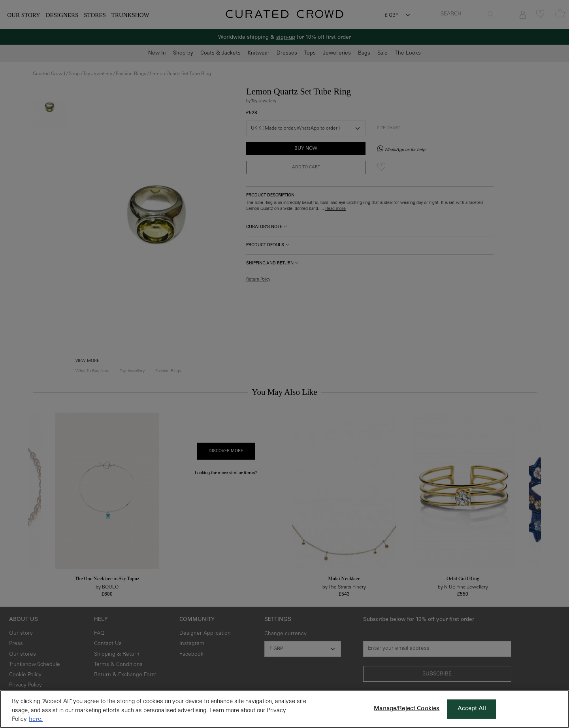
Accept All (472, 709)
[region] (284, 709)
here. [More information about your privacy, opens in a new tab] (36, 720)
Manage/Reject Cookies (407, 709)
